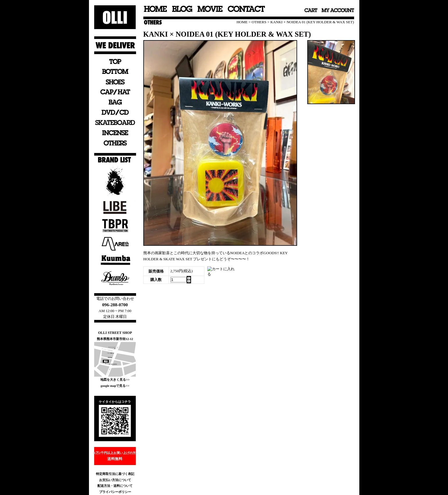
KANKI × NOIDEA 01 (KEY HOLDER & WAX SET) (312, 22)
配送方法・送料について (115, 486)
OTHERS (259, 22)
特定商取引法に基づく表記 (115, 474)
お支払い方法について (115, 480)
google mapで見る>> (115, 386)
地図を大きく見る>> (115, 380)
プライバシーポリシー (115, 492)
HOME (242, 22)
